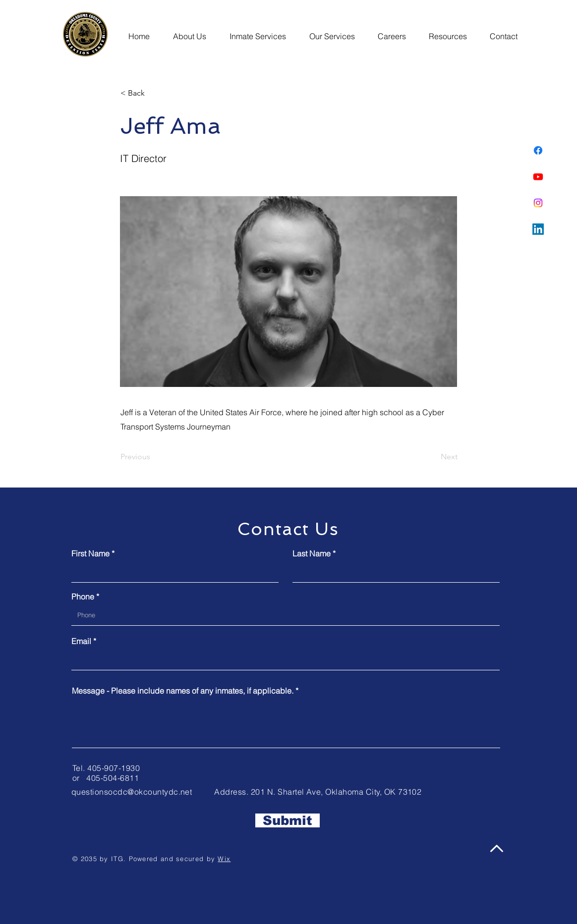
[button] (192, 32)
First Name (90, 553)
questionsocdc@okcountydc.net (132, 792)
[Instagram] (538, 203)
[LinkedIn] (538, 229)
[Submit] (288, 820)
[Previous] (153, 457)
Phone (83, 597)
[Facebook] (538, 150)
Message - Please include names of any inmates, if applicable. (183, 691)
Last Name (312, 553)
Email (81, 641)
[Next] (433, 457)
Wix (224, 859)
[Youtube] (538, 177)
